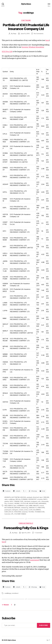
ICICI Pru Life (7, 52)
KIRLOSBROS (9, 506)
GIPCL (11, 501)
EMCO (45, 499)
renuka (21, 510)
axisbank (29, 497)
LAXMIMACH (21, 506)
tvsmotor (7, 514)
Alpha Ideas (26, 4)
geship (7, 501)
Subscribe (44, 625)
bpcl (41, 497)
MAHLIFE (36, 506)
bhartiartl (36, 497)
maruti (42, 506)
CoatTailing (26, 20)
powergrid (8, 510)
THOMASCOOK (40, 512)
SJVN (30, 510)
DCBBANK (24, 499)
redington (15, 510)
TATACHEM (17, 512)
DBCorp (18, 499)
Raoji (15, 34)
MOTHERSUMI (9, 508)
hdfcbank (27, 501)
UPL (12, 514)
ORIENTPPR (41, 508)
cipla (6, 499)
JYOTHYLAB (24, 503)
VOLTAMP (17, 514)
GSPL (22, 501)
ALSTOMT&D (16, 497)
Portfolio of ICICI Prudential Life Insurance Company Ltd (26, 27)
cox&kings (12, 499)
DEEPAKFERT (32, 499)
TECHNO (31, 512)
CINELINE (46, 497)
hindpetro (34, 501)
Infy (6, 503)
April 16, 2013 (26, 533)
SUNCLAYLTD (9, 512)
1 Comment (39, 533)
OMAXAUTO (33, 508)
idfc (39, 501)
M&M (31, 506)
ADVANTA (8, 497)
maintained (35, 560)
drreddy (40, 499)
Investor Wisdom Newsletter (33, 47)
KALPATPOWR (33, 503)
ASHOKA (23, 497)
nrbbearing (25, 508)
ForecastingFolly (26, 523)
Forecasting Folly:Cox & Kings (26, 528)
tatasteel (25, 512)
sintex (26, 510)
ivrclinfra (10, 503)
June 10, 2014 (25, 34)
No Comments (39, 34)
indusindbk (45, 501)
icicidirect (15, 593)
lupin (27, 506)
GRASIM (17, 501)
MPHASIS (17, 508)
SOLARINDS (37, 510)
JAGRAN (17, 503)
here (47, 40)
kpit (15, 506)
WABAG (24, 514)
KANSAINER (42, 503)
